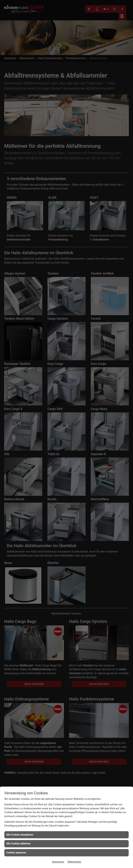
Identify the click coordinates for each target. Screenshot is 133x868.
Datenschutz (74, 862)
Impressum (58, 862)
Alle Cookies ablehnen (18, 844)
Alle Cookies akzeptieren (20, 835)
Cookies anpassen (16, 853)
